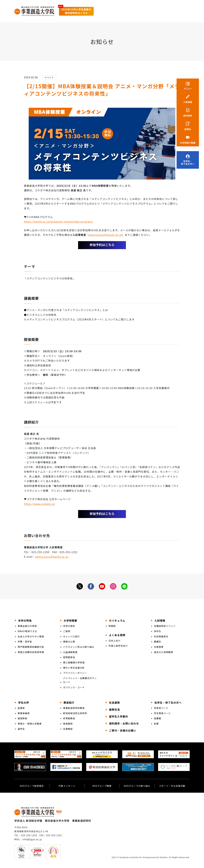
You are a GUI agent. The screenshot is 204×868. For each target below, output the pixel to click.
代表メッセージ (67, 786)
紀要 (156, 724)
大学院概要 (70, 620)
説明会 (188, 129)
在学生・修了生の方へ (188, 163)
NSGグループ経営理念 (32, 786)
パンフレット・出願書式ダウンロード (80, 680)
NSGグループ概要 (102, 786)
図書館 (158, 718)
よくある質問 (117, 635)
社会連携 (114, 703)
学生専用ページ (162, 713)
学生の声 (24, 703)
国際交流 (114, 710)
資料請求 (188, 116)
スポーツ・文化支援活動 (172, 786)
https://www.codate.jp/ (40, 504)
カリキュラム (117, 620)
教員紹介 (69, 703)
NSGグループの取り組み (137, 786)
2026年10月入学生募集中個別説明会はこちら (76, 11)
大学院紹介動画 (188, 143)
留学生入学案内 (118, 716)
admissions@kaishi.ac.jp (105, 235)
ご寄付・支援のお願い (123, 730)
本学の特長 (25, 620)
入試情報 (188, 102)
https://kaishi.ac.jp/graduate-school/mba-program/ (59, 222)
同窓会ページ (161, 708)
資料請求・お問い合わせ (124, 723)
